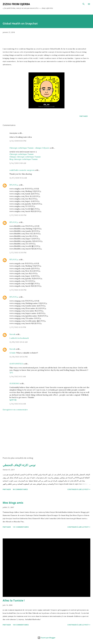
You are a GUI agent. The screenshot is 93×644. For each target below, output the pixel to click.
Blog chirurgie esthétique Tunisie (24, 159)
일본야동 (13, 400)
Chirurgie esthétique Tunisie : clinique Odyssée (29, 148)
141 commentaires (21, 527)
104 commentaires (21, 625)
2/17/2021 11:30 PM (18, 215)
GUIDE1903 (14, 383)
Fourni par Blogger (46, 638)
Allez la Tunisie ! (14, 600)
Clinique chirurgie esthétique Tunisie (25, 157)
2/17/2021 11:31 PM (18, 327)
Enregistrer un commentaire (15, 410)
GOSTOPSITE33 (16, 364)
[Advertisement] (46, 434)
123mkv (13, 353)
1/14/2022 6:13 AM (18, 376)
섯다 (11, 373)
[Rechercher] (84, 4)
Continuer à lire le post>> (79, 489)
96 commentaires (20, 489)
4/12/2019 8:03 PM (18, 141)
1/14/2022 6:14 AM (18, 404)
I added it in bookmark (19, 338)
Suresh (12, 334)
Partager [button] (84, 116)
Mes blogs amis (13, 503)
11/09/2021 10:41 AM (18, 342)
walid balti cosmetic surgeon (22, 170)
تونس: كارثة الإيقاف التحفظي (19, 465)
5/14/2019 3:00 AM (18, 163)
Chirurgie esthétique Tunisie (22, 154)
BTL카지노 (14, 185)
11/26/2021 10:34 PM (18, 357)
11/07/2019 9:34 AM (18, 178)
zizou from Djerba (16, 4)
